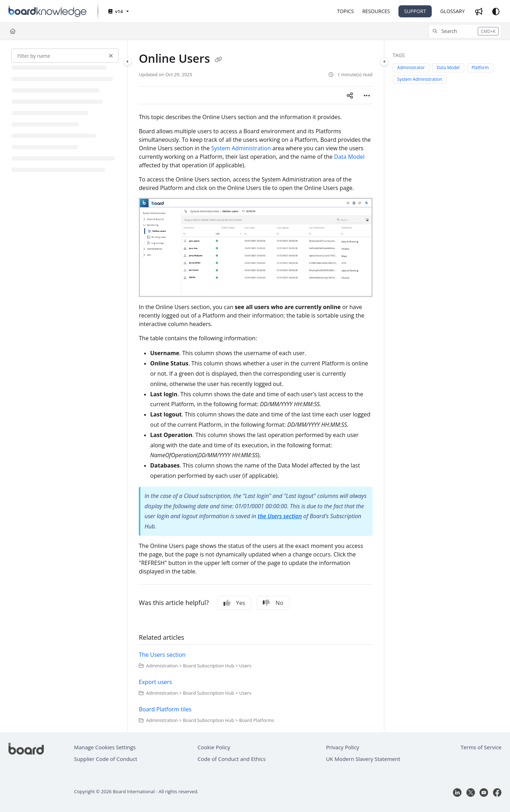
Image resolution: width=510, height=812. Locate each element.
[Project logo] (47, 11)
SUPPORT (415, 11)
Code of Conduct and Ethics (232, 759)
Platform (480, 68)
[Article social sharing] (350, 95)
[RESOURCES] (376, 11)
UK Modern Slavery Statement (363, 759)
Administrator (411, 68)
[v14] (118, 12)
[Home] (13, 31)
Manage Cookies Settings (105, 747)
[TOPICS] (345, 11)
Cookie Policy (214, 747)
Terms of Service (481, 747)
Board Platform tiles (165, 709)
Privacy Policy (342, 747)
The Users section (162, 655)
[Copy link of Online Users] (219, 60)
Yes (234, 603)
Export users (155, 682)
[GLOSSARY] (452, 11)
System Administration (241, 148)
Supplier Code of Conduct (106, 759)
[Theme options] (496, 11)
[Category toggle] (127, 61)
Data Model (349, 157)
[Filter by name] (65, 56)
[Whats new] (479, 11)
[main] (256, 386)
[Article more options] (367, 95)
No (273, 603)
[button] (465, 31)
